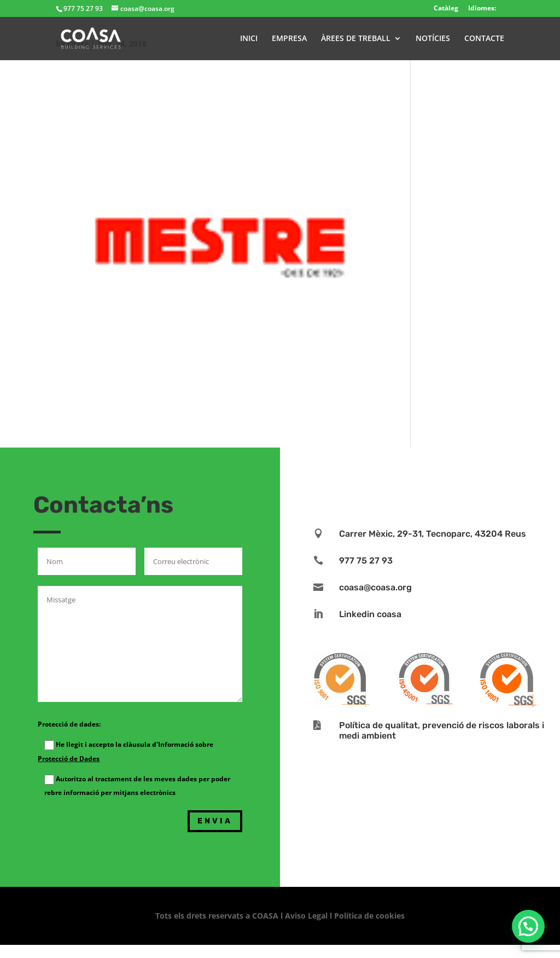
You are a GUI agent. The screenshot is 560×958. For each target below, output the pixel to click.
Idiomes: (482, 8)
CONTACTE (484, 39)
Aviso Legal (306, 916)
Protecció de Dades (69, 759)
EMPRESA (289, 39)
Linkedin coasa (370, 614)
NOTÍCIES (433, 39)
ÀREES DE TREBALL (356, 39)
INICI (249, 39)
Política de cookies (369, 916)
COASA (266, 916)
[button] (528, 926)
